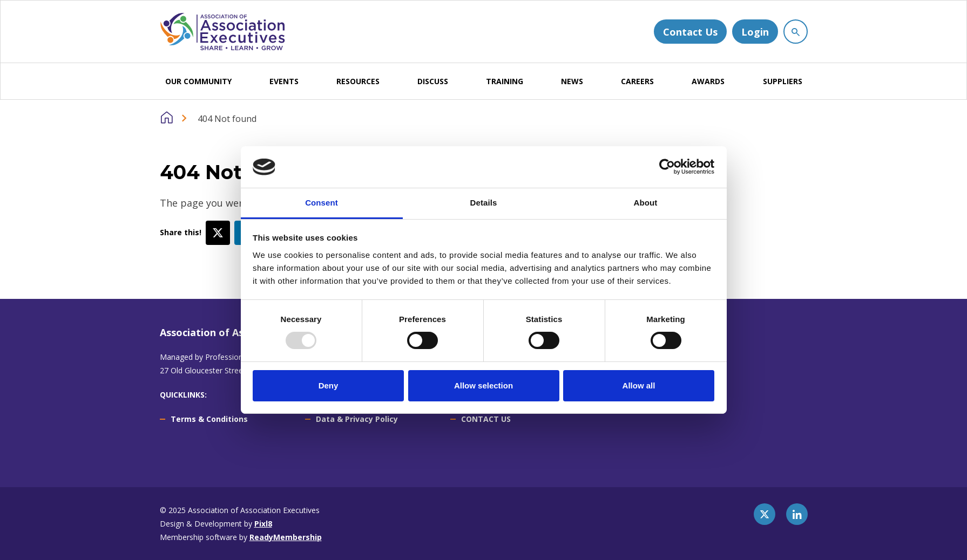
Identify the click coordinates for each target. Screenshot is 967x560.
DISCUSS (433, 81)
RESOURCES (358, 81)
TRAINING (505, 81)
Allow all (639, 385)
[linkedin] (797, 514)
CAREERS (637, 81)
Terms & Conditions (209, 419)
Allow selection (483, 385)
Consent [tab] (322, 203)
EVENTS (284, 81)
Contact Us (690, 32)
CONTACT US (486, 419)
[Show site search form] (796, 32)
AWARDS (708, 81)
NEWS (572, 81)
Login (755, 32)
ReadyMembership (286, 537)
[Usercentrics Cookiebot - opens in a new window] (667, 167)
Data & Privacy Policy (357, 419)
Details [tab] (484, 203)
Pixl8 (263, 524)
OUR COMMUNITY (198, 81)
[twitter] (765, 514)
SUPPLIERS (783, 81)
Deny (329, 385)
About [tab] (646, 203)
